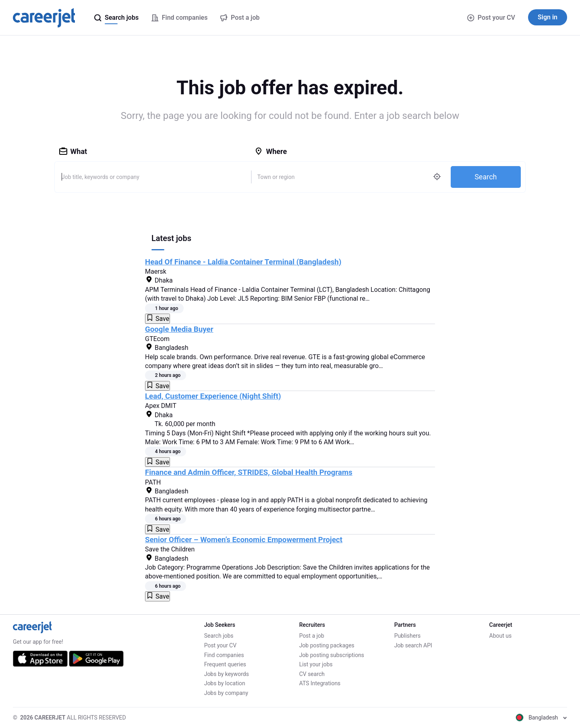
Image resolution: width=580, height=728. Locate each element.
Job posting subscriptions (332, 655)
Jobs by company (226, 693)
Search (486, 177)
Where (271, 151)
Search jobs (219, 636)
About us (501, 636)
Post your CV (491, 18)
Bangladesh (541, 718)
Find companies (224, 655)
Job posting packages (327, 645)
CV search (312, 674)
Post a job (312, 636)
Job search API (413, 645)
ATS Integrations (320, 683)
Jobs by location (225, 683)
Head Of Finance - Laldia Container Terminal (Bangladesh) (243, 262)
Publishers (408, 636)
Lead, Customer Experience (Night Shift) (213, 396)
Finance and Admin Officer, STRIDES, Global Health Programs (249, 472)
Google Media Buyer (179, 329)
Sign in (548, 17)
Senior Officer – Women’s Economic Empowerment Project (244, 540)
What (73, 151)
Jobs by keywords (227, 674)
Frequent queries (225, 664)
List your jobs (316, 664)
